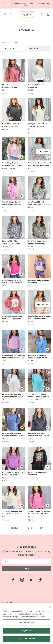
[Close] (50, 607)
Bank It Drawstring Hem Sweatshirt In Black (12, 125)
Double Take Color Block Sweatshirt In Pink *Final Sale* (12, 281)
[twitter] (31, 580)
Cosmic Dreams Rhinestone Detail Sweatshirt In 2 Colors (39, 512)
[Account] (42, 14)
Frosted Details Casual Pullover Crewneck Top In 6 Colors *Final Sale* (13, 435)
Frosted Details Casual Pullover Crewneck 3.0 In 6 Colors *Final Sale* (13, 396)
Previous (14, 528)
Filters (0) (9, 48)
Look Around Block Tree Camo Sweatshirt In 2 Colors (39, 203)
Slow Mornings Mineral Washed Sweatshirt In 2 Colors (12, 203)
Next (41, 528)
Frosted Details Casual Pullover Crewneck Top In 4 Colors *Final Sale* (38, 396)
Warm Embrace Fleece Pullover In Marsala (11, 86)
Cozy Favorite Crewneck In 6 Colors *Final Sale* (13, 473)
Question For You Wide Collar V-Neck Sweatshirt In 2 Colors (39, 317)
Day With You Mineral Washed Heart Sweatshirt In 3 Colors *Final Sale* (39, 164)
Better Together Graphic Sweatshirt (38, 473)
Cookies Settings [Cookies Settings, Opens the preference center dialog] (26, 622)
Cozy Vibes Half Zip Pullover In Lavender (39, 281)
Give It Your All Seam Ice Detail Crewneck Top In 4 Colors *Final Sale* (37, 356)
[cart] (48, 14)
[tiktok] (40, 580)
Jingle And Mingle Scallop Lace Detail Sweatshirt (12, 317)
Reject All (26, 631)
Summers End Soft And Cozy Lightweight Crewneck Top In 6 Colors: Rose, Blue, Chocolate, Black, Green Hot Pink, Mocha (14, 356)
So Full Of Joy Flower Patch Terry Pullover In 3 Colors (13, 512)
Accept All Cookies (26, 639)
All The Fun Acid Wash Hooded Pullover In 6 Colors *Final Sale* (38, 435)
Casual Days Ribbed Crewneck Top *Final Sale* (13, 164)
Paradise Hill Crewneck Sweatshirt (37, 86)
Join (27, 569)
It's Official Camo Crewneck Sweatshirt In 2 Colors (39, 242)
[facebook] (13, 580)
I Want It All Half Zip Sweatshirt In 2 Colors (11, 242)
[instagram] (22, 580)
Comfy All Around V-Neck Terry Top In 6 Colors (38, 125)
